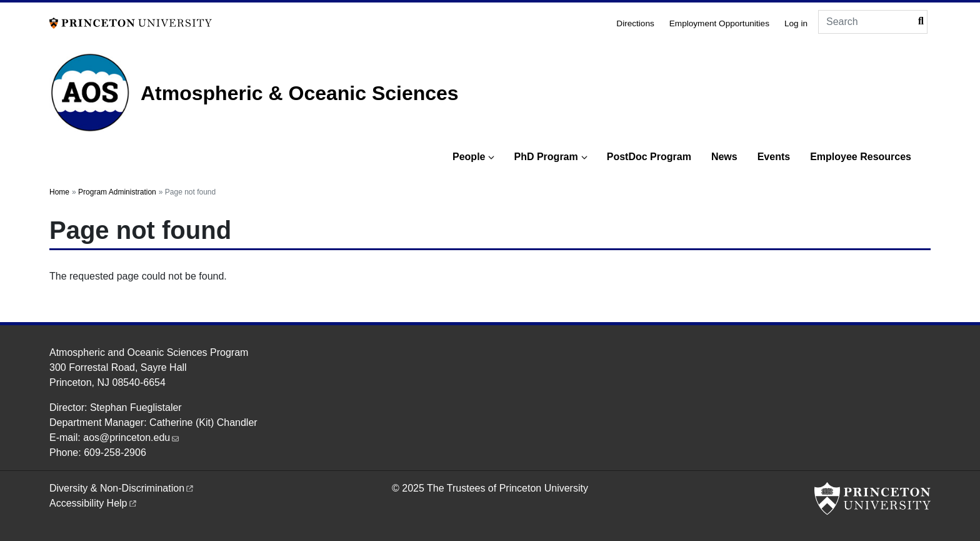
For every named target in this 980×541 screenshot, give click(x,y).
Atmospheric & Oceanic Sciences (300, 93)
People (469, 157)
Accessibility (94, 503)
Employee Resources (861, 157)
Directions (635, 23)
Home (59, 192)
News (724, 157)
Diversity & (122, 488)
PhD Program (546, 157)
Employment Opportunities (719, 23)
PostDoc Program (649, 157)
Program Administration (117, 192)
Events (774, 157)
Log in (796, 23)
